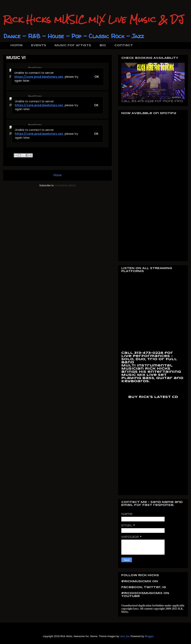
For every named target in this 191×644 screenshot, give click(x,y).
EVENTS (39, 45)
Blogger (149, 636)
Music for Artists (73, 45)
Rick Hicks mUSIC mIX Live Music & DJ (94, 19)
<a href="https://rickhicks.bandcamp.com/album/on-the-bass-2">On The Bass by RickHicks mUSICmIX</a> (153, 445)
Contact (124, 45)
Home (17, 45)
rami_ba (124, 636)
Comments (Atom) (65, 185)
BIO (103, 45)
